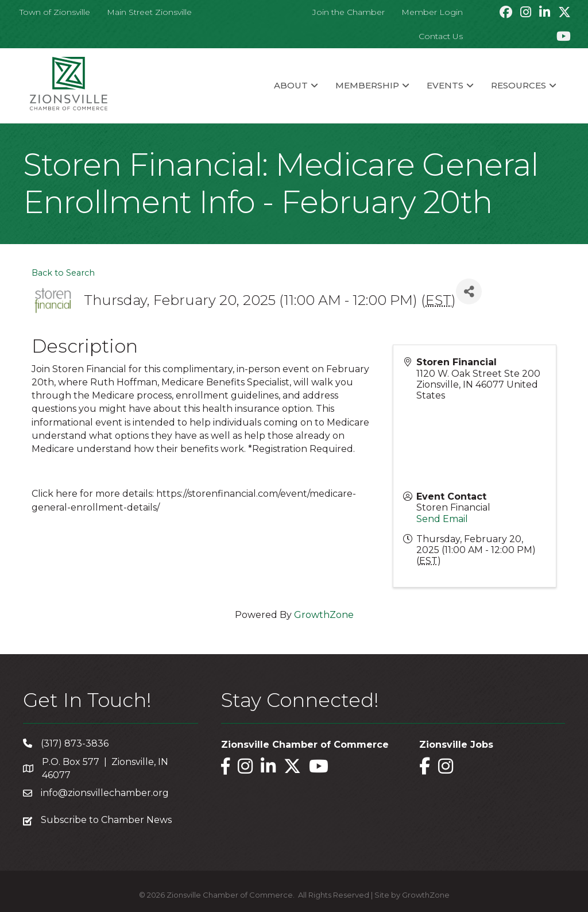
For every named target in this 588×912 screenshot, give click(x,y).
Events (445, 85)
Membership (367, 85)
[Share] (469, 291)
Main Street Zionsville (149, 12)
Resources (519, 85)
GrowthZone (324, 615)
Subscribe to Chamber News (106, 820)
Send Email (442, 519)
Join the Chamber (349, 12)
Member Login (432, 12)
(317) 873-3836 (75, 743)
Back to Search (63, 273)
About (291, 85)
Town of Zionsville (55, 12)
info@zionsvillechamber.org (105, 793)
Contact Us (441, 36)
